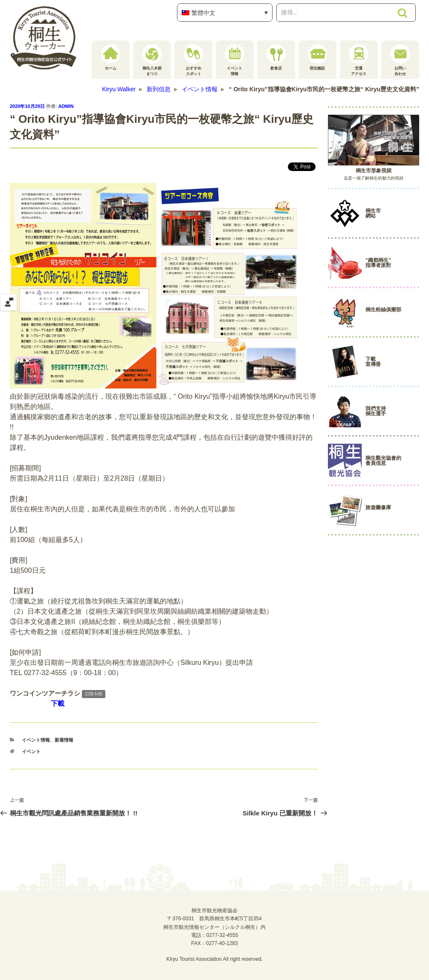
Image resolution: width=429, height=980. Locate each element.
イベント (31, 751)
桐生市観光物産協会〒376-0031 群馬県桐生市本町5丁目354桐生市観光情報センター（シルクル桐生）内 (214, 919)
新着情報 (64, 740)
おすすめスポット (193, 60)
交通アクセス (359, 60)
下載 (58, 703)
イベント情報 (235, 60)
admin (66, 106)
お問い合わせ (400, 60)
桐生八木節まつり (152, 60)
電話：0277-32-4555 (215, 935)
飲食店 (276, 57)
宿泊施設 (317, 57)
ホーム (111, 57)
